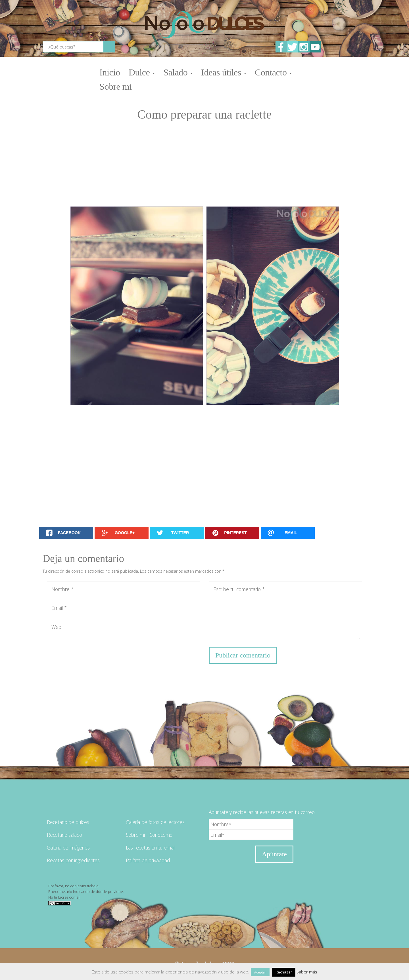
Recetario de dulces (68, 822)
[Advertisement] (204, 164)
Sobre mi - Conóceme (149, 835)
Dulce (142, 72)
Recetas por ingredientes (73, 860)
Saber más (307, 972)
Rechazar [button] (284, 972)
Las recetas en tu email (151, 848)
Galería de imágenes (68, 848)
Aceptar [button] (260, 972)
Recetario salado (64, 835)
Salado (178, 72)
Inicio (110, 72)
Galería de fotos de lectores (155, 822)
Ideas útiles (224, 72)
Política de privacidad (148, 860)
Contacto (273, 72)
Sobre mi (116, 87)
